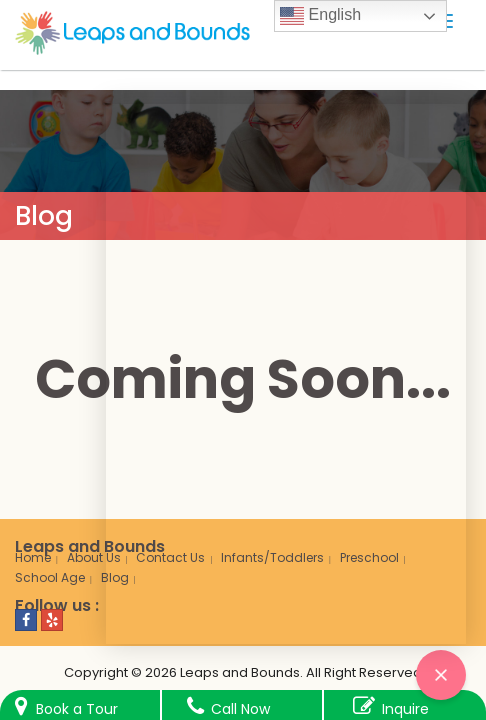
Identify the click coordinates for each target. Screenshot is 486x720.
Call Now (240, 709)
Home (33, 557)
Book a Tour (77, 709)
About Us (94, 557)
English (320, 16)
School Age (50, 577)
